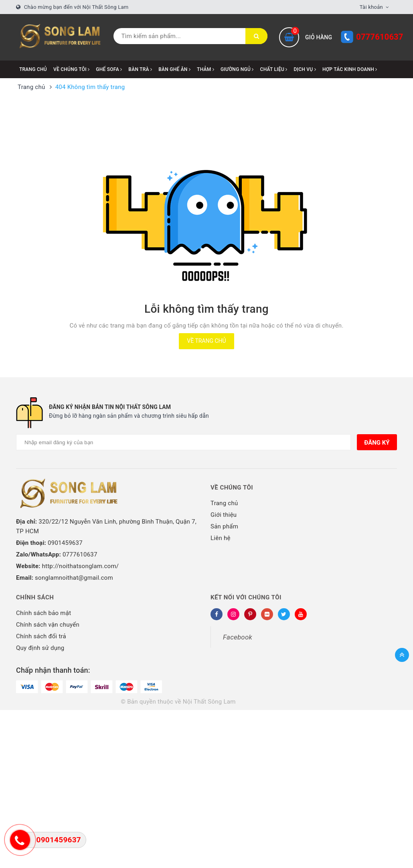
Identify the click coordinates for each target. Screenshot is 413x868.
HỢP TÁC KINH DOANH (350, 69)
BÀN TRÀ (140, 69)
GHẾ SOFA (109, 69)
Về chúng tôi (232, 488)
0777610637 (380, 37)
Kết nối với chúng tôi (246, 597)
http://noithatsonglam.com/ (81, 566)
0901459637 (65, 543)
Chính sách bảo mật (44, 613)
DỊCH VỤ (305, 69)
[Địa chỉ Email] (183, 442)
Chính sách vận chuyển (48, 625)
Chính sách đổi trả (41, 636)
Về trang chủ (206, 341)
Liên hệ (221, 538)
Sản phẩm (224, 526)
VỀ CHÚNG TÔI (71, 69)
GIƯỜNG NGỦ (237, 69)
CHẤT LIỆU (274, 69)
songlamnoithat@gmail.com (74, 578)
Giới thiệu (224, 515)
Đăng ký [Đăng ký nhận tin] (377, 443)
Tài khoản (371, 7)
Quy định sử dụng (40, 648)
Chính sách (35, 597)
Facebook (238, 637)
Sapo (285, 702)
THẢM (205, 69)
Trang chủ (33, 69)
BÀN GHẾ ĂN (174, 69)
